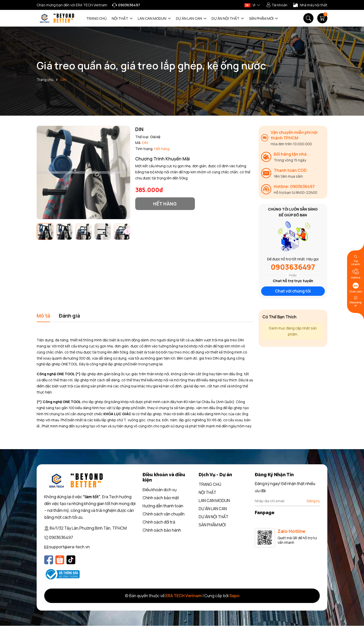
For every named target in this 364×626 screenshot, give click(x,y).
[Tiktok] (71, 560)
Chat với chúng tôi (293, 291)
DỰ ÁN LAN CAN (191, 18)
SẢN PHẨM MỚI (264, 18)
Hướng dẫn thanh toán (163, 506)
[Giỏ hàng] (322, 18)
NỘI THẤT (122, 18)
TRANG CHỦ (96, 18)
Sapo (234, 596)
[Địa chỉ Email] (287, 501)
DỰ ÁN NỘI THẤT (228, 18)
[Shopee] (60, 560)
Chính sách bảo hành (162, 530)
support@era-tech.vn (69, 547)
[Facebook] (49, 560)
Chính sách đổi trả (159, 522)
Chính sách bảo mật (161, 498)
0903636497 (293, 267)
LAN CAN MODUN (154, 18)
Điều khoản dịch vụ (160, 490)
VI (250, 5)
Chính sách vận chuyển (164, 514)
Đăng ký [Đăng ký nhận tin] (313, 501)
